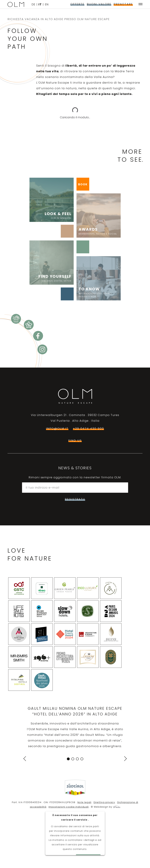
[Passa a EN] (47, 4)
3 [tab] (77, 759)
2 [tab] (73, 759)
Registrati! (75, 499)
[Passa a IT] (41, 4)
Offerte (77, 4)
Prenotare (123, 4)
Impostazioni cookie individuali (69, 807)
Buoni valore (99, 4)
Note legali (84, 802)
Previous (26, 759)
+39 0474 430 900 (88, 428)
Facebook (38, 336)
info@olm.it (57, 428)
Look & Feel (51, 215)
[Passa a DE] (35, 4)
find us (75, 441)
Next (124, 758)
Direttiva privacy (104, 802)
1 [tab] (68, 759)
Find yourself (51, 278)
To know (99, 292)
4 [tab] (82, 759)
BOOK (83, 184)
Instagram (42, 349)
